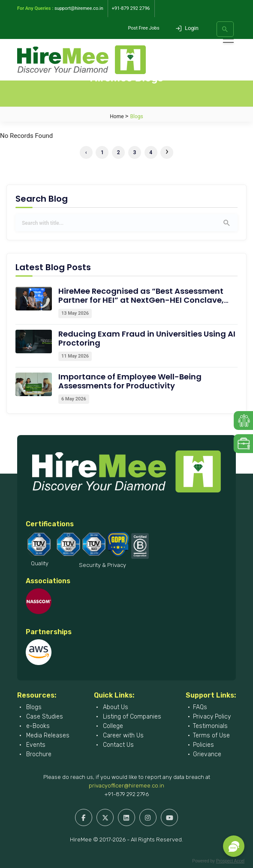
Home (117, 116)
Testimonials (210, 726)
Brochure (38, 754)
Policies (203, 745)
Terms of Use (211, 735)
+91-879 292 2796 (126, 794)
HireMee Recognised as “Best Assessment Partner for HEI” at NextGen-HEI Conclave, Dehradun (141, 300)
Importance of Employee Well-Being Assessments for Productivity (130, 381)
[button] (234, 846)
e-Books (37, 726)
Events (35, 745)
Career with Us (122, 735)
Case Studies (44, 717)
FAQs (200, 707)
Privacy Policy (212, 717)
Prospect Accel (230, 861)
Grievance (207, 754)
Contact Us (117, 745)
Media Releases (47, 735)
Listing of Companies (131, 717)
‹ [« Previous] (86, 152)
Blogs (33, 707)
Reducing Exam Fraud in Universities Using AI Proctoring (147, 338)
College (112, 726)
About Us (115, 707)
